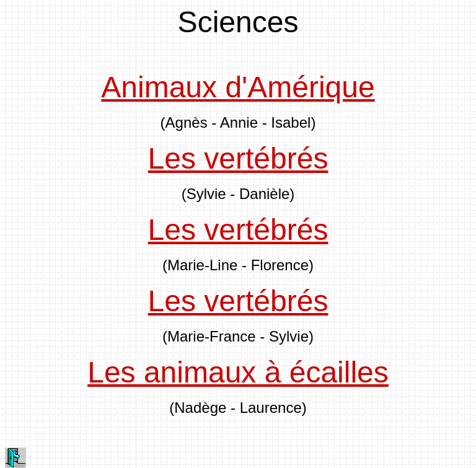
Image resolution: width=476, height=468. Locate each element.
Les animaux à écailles (238, 372)
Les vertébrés (238, 158)
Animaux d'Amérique (238, 87)
